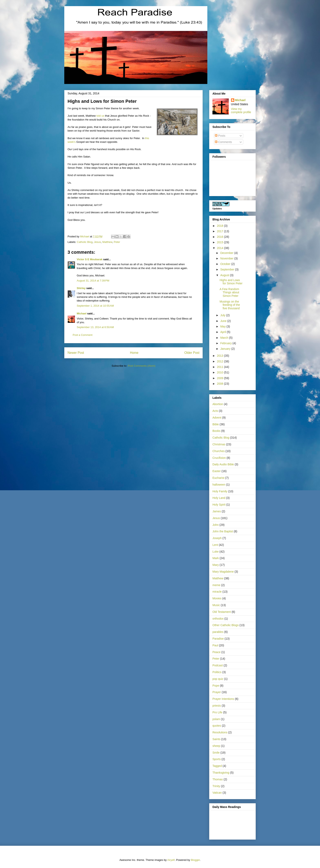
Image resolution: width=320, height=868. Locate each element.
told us (100, 116)
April (223, 332)
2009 (221, 378)
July (223, 315)
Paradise (218, 639)
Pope (216, 686)
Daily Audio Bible (223, 464)
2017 (221, 231)
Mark (216, 558)
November (227, 258)
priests (217, 706)
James (217, 511)
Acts (215, 411)
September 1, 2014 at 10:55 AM (95, 306)
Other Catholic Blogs (226, 625)
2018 (221, 226)
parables (218, 632)
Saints (216, 739)
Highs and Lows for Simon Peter (231, 282)
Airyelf (171, 860)
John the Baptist (223, 531)
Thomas (218, 779)
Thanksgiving (221, 773)
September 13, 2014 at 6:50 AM (95, 327)
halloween (219, 485)
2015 (221, 242)
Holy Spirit (219, 505)
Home (134, 353)
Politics (217, 672)
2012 (221, 361)
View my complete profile (241, 111)
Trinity (216, 786)
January (226, 349)
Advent (217, 418)
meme (216, 585)
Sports (217, 759)
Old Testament (222, 612)
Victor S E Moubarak (90, 259)
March (225, 338)
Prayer (217, 692)
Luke (216, 552)
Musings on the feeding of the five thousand (230, 305)
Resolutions (220, 732)
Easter (217, 471)
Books (216, 431)
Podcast (218, 665)
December (227, 253)
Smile (216, 753)
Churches (219, 451)
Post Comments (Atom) (142, 366)
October (226, 264)
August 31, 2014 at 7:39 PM (93, 281)
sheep (216, 746)
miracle (217, 592)
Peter (117, 242)
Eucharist (218, 478)
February (226, 343)
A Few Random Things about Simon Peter (229, 293)
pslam (216, 719)
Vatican (217, 793)
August (225, 275)
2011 (221, 367)
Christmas (219, 444)
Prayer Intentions (223, 699)
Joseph (217, 538)
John (216, 525)
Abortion (218, 404)
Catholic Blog (85, 242)
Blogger (195, 860)
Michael (82, 313)
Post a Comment (83, 335)
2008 (221, 384)
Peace (217, 652)
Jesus (97, 242)
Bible (216, 424)
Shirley (81, 288)
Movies (217, 598)
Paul (215, 645)
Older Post (192, 353)
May (223, 326)
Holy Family (220, 491)
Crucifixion (219, 458)
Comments (223, 142)
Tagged (217, 766)
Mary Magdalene (223, 572)
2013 (221, 356)
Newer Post (76, 353)
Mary (216, 565)
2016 (221, 237)
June (224, 321)
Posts (220, 136)
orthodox (218, 619)
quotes (217, 726)
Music (216, 605)
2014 (221, 248)
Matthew (107, 242)
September (228, 269)
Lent (215, 545)
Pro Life (217, 712)
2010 (221, 372)
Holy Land (219, 498)
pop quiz (218, 679)
